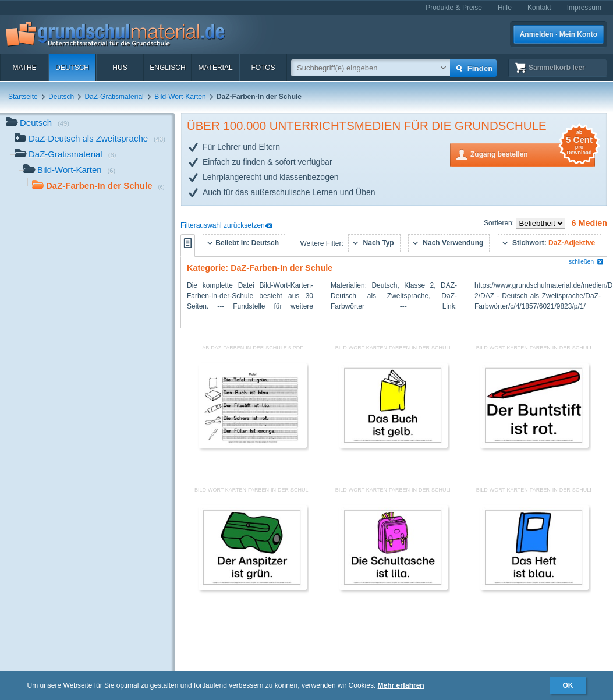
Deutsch (72, 68)
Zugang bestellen (533, 153)
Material (215, 68)
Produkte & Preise (454, 8)
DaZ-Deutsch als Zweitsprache (90, 139)
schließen (586, 262)
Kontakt (539, 8)
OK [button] (568, 685)
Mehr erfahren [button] (401, 685)
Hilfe (505, 8)
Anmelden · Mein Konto (559, 34)
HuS (120, 68)
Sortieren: (500, 223)
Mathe (24, 68)
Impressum (584, 8)
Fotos (263, 68)
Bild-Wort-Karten (180, 97)
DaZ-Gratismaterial (114, 97)
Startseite (23, 97)
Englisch (167, 68)
